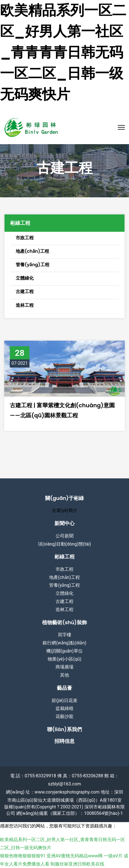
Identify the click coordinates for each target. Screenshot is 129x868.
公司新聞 (64, 536)
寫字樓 (64, 635)
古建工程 (64, 601)
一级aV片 (113, 856)
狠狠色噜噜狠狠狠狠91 (23, 856)
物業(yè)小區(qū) (64, 659)
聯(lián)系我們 (64, 729)
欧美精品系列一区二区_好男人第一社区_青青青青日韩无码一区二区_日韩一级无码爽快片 (63, 52)
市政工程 (64, 569)
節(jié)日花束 (64, 700)
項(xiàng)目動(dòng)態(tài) (64, 544)
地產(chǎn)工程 (64, 577)
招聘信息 (64, 741)
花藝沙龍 (64, 716)
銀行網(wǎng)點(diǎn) (64, 643)
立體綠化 (64, 593)
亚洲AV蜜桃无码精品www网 (75, 856)
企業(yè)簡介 (65, 510)
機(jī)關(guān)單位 (64, 651)
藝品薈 (64, 688)
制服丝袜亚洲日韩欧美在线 (77, 864)
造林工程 (64, 610)
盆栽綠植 (64, 708)
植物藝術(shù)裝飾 (64, 622)
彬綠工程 (64, 557)
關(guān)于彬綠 (64, 498)
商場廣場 (64, 667)
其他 (64, 675)
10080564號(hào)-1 (103, 813)
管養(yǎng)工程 (64, 585)
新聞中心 (64, 523)
